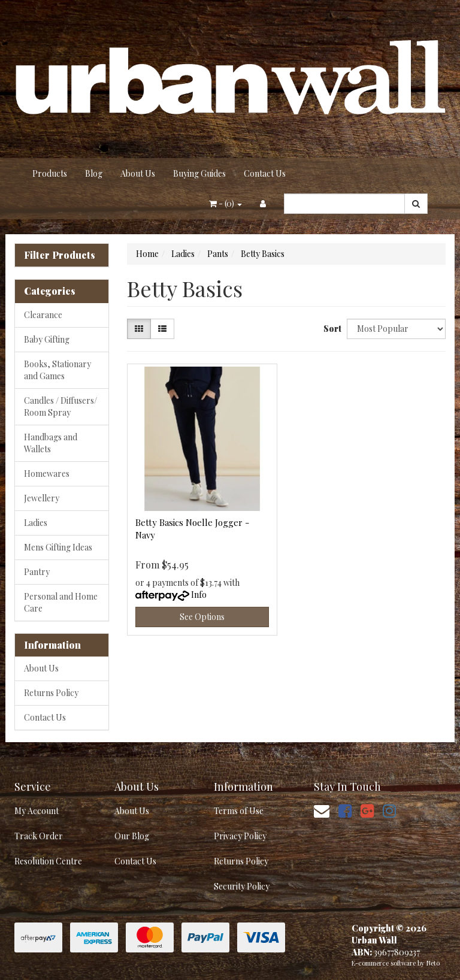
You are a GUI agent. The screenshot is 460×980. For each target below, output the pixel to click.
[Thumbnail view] (139, 329)
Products (50, 173)
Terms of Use (239, 811)
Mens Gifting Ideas (58, 547)
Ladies (36, 523)
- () (226, 203)
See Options (202, 617)
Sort (331, 329)
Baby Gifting (47, 339)
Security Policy (242, 886)
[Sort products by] (396, 329)
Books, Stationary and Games (57, 370)
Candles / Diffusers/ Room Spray (60, 406)
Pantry (37, 572)
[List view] (162, 329)
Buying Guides (199, 173)
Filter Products (60, 255)
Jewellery (42, 498)
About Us (138, 173)
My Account (37, 811)
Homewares (47, 474)
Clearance (43, 315)
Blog (94, 173)
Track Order (39, 836)
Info (199, 595)
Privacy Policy (240, 836)
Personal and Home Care (61, 602)
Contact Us (265, 173)
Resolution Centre (48, 861)
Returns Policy (51, 693)
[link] (345, 810)
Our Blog (132, 836)
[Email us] (322, 810)
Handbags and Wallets (51, 443)
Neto (433, 963)
